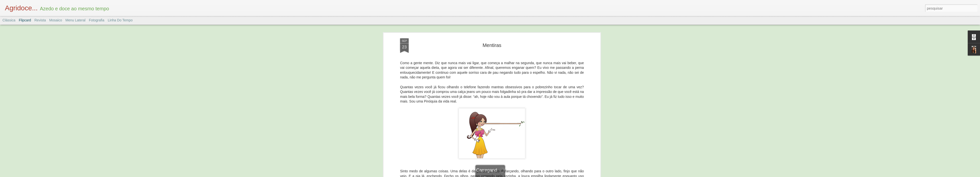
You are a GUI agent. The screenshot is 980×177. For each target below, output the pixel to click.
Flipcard (25, 20)
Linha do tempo (120, 20)
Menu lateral (75, 20)
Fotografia (97, 20)
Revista (40, 20)
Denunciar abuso (526, 174)
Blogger (509, 174)
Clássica (9, 20)
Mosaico (56, 20)
